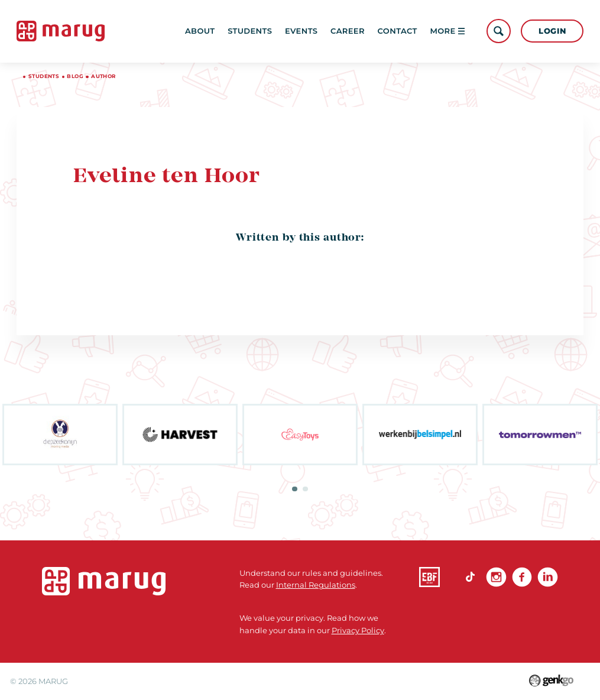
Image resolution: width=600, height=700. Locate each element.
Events (301, 31)
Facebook (522, 577)
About (200, 31)
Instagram (496, 577)
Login (552, 31)
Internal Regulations (316, 585)
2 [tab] (305, 489)
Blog (75, 76)
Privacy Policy (358, 630)
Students (250, 31)
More (447, 31)
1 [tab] (295, 489)
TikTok (471, 577)
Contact (398, 31)
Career (348, 31)
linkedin (548, 577)
